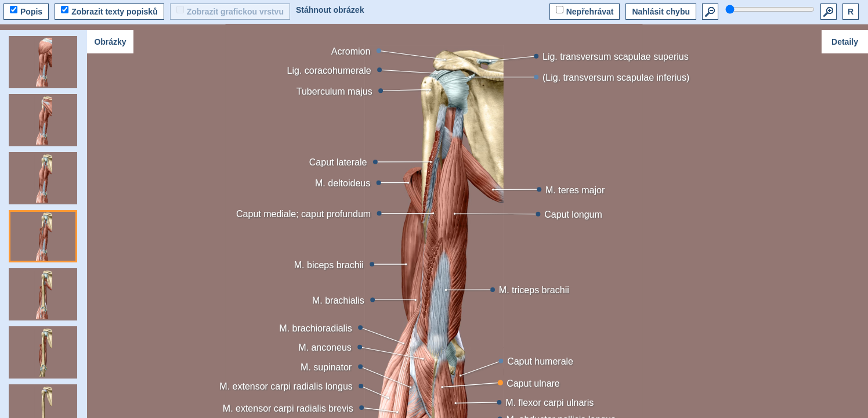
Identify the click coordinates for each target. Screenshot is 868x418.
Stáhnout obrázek (330, 10)
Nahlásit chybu (661, 12)
